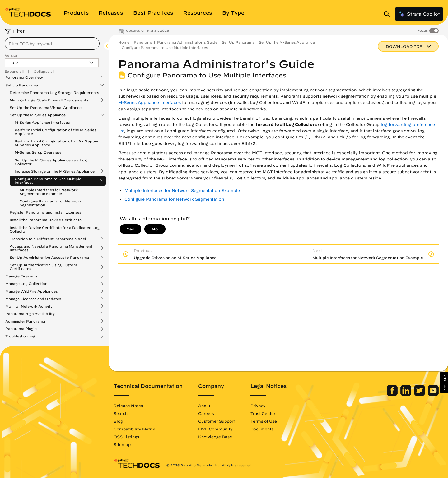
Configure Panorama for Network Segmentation (51, 203)
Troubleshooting (20, 336)
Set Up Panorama (22, 85)
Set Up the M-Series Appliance (38, 115)
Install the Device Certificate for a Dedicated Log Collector (55, 229)
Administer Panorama (25, 321)
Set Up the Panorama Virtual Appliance (46, 108)
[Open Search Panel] (389, 14)
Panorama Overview (24, 77)
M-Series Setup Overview (38, 152)
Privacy (258, 406)
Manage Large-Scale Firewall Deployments (49, 100)
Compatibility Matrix (134, 429)
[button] (444, 383)
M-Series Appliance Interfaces (42, 122)
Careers (206, 413)
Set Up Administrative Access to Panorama (49, 258)
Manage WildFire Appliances (31, 291)
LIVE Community (215, 429)
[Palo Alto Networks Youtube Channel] (433, 394)
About (204, 406)
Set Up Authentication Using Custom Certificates (43, 267)
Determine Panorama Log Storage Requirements (54, 93)
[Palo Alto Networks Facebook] (393, 394)
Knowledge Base (215, 437)
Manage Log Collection (26, 284)
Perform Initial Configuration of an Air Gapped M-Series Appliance (57, 143)
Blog (118, 421)
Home (124, 42)
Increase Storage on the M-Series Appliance (55, 171)
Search (121, 413)
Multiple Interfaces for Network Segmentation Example (49, 192)
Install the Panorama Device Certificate (46, 220)
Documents (262, 429)
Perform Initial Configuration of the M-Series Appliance (55, 132)
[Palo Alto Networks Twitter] (420, 394)
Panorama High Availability (30, 314)
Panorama (143, 42)
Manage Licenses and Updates (33, 299)
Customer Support (217, 421)
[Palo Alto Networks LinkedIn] (406, 394)
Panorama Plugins (22, 329)
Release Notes (128, 406)
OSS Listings (126, 437)
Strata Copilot (419, 14)
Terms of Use (264, 421)
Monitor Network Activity (29, 306)
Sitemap (122, 444)
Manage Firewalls (21, 276)
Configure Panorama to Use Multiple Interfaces (48, 181)
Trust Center (263, 413)
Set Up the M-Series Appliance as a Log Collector (51, 162)
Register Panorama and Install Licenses (45, 212)
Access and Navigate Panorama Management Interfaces (51, 248)
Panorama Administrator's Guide (187, 42)
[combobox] (52, 44)
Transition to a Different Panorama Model (48, 239)
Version (12, 55)
